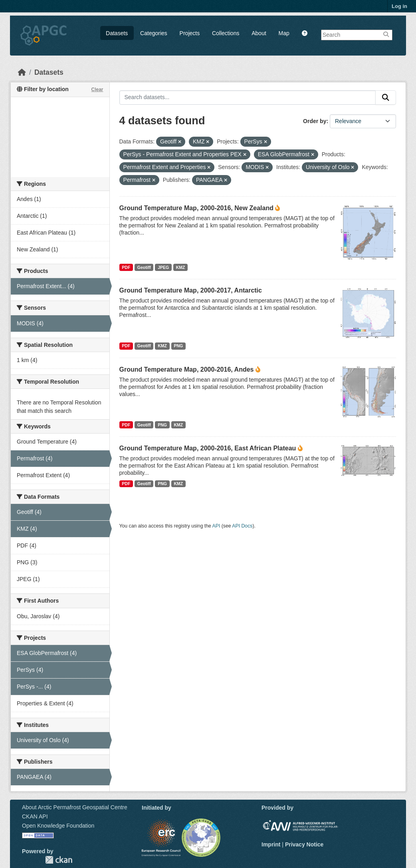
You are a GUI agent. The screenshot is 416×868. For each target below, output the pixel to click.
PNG (178, 346)
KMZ (181, 267)
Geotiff (144, 267)
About (259, 33)
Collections (226, 33)
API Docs (242, 526)
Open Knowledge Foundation (58, 826)
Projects (190, 33)
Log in (399, 6)
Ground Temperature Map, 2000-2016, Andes (187, 369)
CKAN (59, 860)
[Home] (22, 72)
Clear (97, 90)
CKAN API (35, 816)
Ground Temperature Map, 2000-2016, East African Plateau (208, 448)
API (216, 526)
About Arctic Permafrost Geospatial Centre (75, 807)
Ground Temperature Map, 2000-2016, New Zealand (197, 208)
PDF (126, 267)
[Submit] (386, 98)
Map (284, 33)
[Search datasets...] (248, 98)
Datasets (117, 33)
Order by (315, 121)
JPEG (163, 267)
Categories (154, 33)
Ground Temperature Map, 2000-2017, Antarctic (191, 290)
